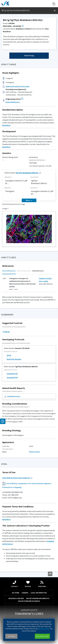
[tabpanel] (29, 284)
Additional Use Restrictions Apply (18, 86)
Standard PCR (12, 374)
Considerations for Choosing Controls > (14, 327)
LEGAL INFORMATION (39, 593)
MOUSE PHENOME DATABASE (29, 601)
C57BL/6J (6, 332)
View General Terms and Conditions (17, 478)
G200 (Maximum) (12, 396)
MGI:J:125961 (44, 281)
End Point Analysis (14, 359)
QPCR (9, 355)
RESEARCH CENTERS (16, 598)
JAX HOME (15, 593)
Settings (11, 636)
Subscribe (42, 584)
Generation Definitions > (37, 160)
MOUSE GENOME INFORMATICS (38, 598)
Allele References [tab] (38, 271)
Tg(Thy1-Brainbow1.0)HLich (28, 173)
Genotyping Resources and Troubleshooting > (16, 343)
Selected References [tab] (9, 271)
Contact (14, 584)
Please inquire (35, 452)
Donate (28, 584)
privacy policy (44, 629)
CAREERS (25, 593)
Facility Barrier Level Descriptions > (13, 391)
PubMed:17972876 (45, 278)
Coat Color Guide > (8, 449)
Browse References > (13, 102)
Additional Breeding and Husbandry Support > (16, 407)
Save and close (42, 636)
